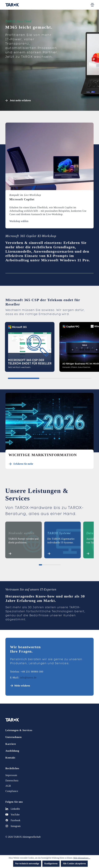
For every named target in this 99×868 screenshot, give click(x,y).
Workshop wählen (19, 221)
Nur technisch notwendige (27, 864)
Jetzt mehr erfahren (18, 100)
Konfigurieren (51, 864)
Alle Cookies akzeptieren (74, 864)
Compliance (12, 791)
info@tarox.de (28, 678)
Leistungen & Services (19, 730)
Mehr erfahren (22, 686)
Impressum (11, 775)
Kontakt (10, 758)
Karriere (11, 744)
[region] (49, 348)
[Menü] (92, 5)
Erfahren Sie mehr (23, 464)
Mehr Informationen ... (82, 858)
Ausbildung (12, 751)
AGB (8, 786)
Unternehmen (14, 737)
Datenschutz (12, 780)
